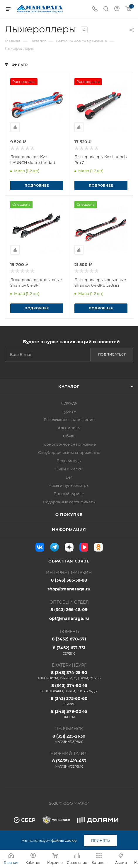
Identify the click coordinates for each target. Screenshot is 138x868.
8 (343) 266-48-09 (69, 610)
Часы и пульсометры (69, 485)
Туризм (69, 411)
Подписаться (112, 354)
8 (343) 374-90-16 (69, 688)
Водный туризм (69, 494)
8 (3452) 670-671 (69, 639)
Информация (69, 530)
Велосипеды (69, 461)
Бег (69, 477)
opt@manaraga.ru (69, 618)
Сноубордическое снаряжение (69, 452)
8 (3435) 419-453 (69, 764)
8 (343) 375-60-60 (69, 701)
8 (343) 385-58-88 (69, 580)
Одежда (69, 403)
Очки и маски (69, 469)
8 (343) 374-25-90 (69, 675)
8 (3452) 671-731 (69, 650)
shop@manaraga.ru (69, 589)
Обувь (69, 436)
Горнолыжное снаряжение (69, 444)
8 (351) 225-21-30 (69, 739)
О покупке (69, 515)
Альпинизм (69, 428)
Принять (100, 840)
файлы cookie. (64, 840)
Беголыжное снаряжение (69, 419)
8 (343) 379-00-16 (69, 714)
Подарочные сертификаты (69, 502)
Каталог (69, 386)
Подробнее (37, 185)
